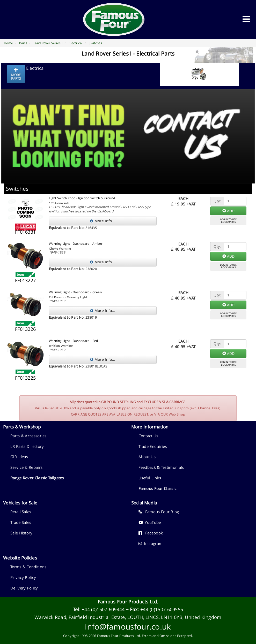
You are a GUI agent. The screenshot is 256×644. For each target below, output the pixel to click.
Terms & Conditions (28, 567)
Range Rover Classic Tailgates (37, 478)
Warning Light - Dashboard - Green (75, 292)
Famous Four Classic (158, 488)
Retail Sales (21, 512)
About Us (147, 457)
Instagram (151, 543)
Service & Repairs (26, 467)
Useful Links (150, 478)
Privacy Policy (23, 577)
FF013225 (25, 378)
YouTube (150, 522)
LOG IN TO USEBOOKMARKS (228, 221)
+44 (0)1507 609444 (103, 609)
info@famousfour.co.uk (128, 627)
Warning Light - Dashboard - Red (73, 341)
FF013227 (25, 280)
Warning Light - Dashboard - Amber (76, 244)
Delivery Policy (24, 588)
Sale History (21, 533)
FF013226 (25, 329)
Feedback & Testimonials (161, 467)
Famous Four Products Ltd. (128, 602)
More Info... (103, 221)
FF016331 (25, 232)
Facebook (151, 533)
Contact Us (148, 436)
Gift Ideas (19, 457)
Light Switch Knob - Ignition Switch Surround (82, 198)
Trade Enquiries (153, 446)
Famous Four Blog (159, 512)
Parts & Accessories (28, 436)
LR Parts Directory (27, 446)
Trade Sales (21, 522)
